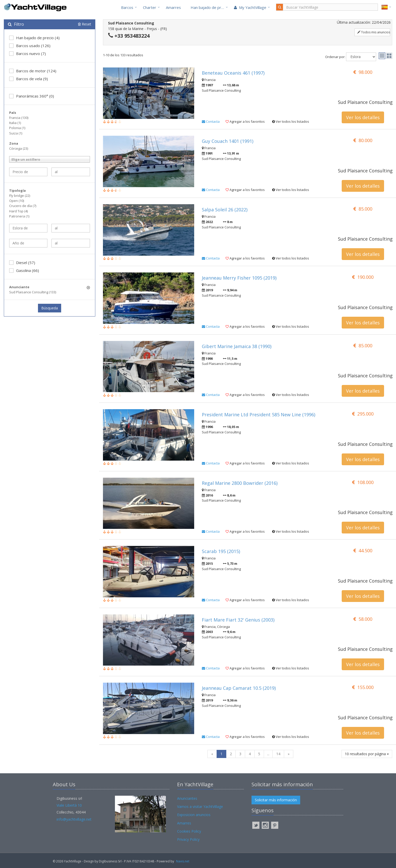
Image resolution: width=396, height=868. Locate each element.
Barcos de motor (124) (33, 71)
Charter (150, 7)
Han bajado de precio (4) (34, 38)
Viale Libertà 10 (69, 805)
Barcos (127, 7)
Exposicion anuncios (194, 815)
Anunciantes (187, 798)
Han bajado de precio (209, 7)
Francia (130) (19, 118)
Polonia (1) (17, 128)
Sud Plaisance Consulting (365, 102)
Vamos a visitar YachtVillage (200, 807)
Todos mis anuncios (374, 32)
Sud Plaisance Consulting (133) (33, 292)
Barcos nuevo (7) (28, 53)
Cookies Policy (189, 831)
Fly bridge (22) (20, 196)
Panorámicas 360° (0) (32, 96)
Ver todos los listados (291, 121)
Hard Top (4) (18, 211)
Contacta (211, 121)
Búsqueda (50, 308)
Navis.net (183, 861)
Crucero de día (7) (23, 206)
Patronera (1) (19, 216)
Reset (85, 24)
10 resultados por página (367, 754)
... (268, 754)
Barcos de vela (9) (29, 79)
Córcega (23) (19, 148)
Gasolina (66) (24, 270)
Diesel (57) (22, 263)
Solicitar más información (276, 800)
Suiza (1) (16, 133)
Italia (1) (15, 123)
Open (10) (17, 201)
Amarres (173, 7)
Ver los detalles (363, 117)
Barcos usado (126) (30, 46)
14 (278, 754)
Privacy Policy (188, 839)
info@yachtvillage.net (74, 819)
